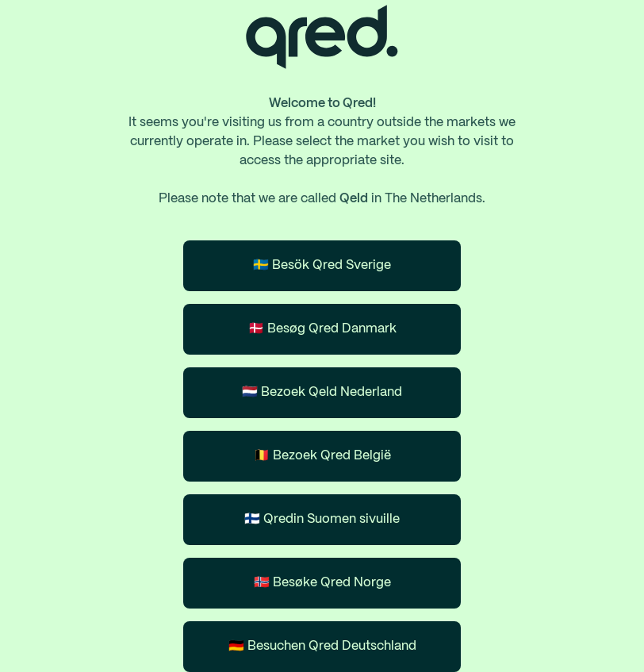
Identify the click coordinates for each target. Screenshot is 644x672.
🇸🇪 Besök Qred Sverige (322, 265)
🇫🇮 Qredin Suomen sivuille (322, 519)
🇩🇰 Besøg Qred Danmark (322, 329)
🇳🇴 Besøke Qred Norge (322, 583)
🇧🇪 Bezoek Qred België (322, 456)
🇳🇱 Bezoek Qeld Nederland (322, 392)
